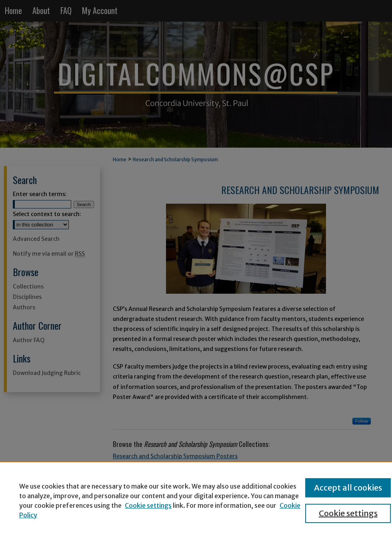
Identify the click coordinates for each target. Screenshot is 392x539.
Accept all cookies (348, 488)
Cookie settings (148, 505)
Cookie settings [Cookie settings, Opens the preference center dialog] (348, 513)
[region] (196, 500)
